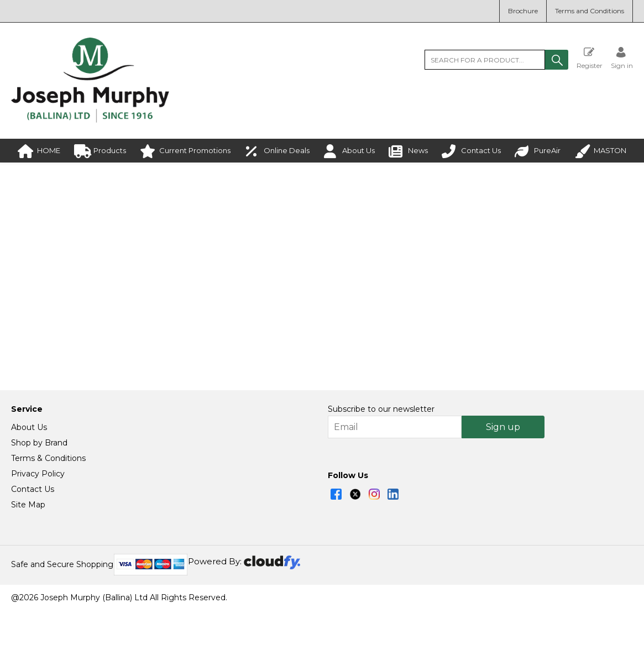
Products (100, 151)
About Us (349, 151)
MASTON (600, 151)
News (408, 151)
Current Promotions (185, 151)
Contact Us (471, 151)
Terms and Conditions (590, 11)
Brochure (523, 11)
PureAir (538, 151)
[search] (485, 60)
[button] (557, 60)
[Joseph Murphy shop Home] (90, 120)
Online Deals (277, 151)
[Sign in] (622, 58)
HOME (39, 151)
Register (590, 58)
